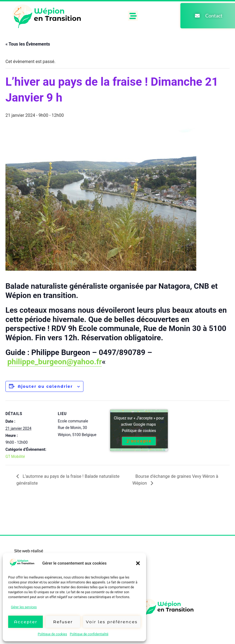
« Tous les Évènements (28, 44)
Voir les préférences (112, 622)
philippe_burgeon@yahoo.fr (55, 362)
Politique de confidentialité (89, 634)
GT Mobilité (15, 457)
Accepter (26, 622)
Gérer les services (24, 607)
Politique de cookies (52, 634)
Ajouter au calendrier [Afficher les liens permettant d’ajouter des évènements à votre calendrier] (45, 386)
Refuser (63, 622)
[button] (138, 563)
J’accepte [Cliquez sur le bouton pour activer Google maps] (139, 441)
